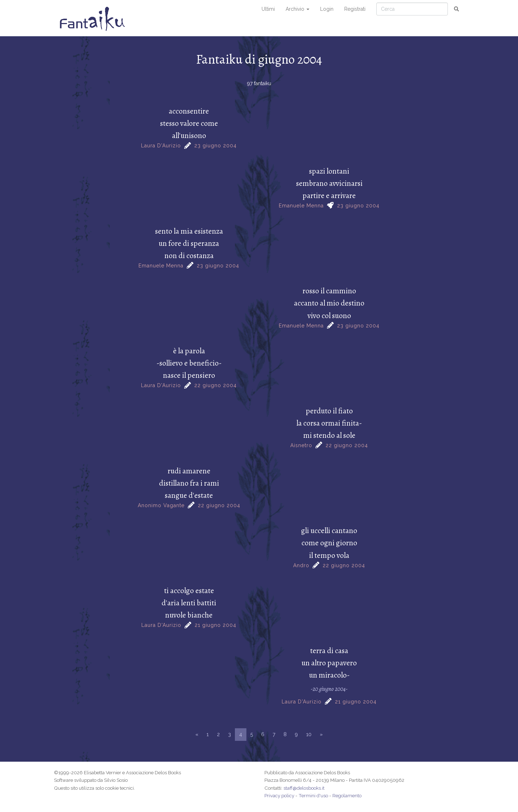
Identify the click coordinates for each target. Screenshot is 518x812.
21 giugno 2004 (215, 625)
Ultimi (268, 9)
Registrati (355, 9)
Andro (301, 565)
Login (327, 9)
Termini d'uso (313, 795)
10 (309, 734)
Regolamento (347, 795)
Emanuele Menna (301, 206)
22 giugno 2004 (215, 385)
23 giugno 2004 (215, 146)
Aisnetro (301, 445)
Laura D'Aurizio (161, 146)
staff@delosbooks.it (304, 788)
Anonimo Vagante (161, 505)
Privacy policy (279, 795)
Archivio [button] (297, 9)
